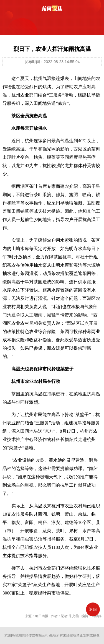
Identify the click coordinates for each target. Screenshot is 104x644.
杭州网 (9, 635)
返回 (93, 609)
